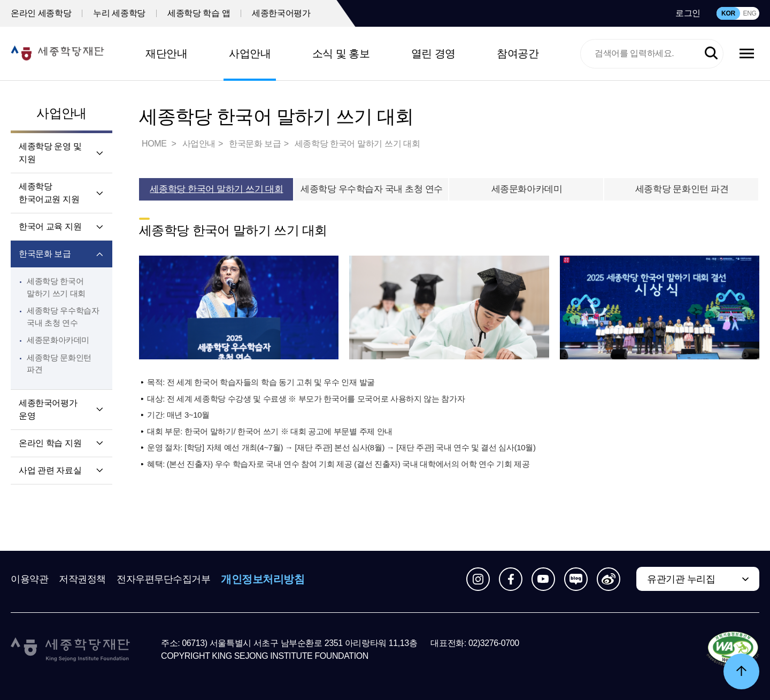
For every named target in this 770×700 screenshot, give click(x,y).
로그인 (688, 13)
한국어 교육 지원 (50, 226)
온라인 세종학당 (41, 13)
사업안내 (250, 53)
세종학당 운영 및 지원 (50, 153)
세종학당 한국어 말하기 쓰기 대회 (357, 144)
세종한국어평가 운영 (48, 409)
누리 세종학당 (119, 13)
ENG (749, 13)
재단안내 (166, 53)
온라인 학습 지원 (50, 443)
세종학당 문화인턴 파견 (682, 189)
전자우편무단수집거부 (164, 579)
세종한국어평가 (281, 13)
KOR (728, 13)
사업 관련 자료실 (50, 470)
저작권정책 (82, 579)
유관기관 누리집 (681, 579)
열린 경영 (433, 53)
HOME (155, 144)
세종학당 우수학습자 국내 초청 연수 (372, 189)
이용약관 (29, 579)
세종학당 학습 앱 (199, 13)
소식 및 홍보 (341, 53)
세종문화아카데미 (58, 340)
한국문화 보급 (45, 254)
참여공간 (518, 53)
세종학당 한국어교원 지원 (49, 193)
